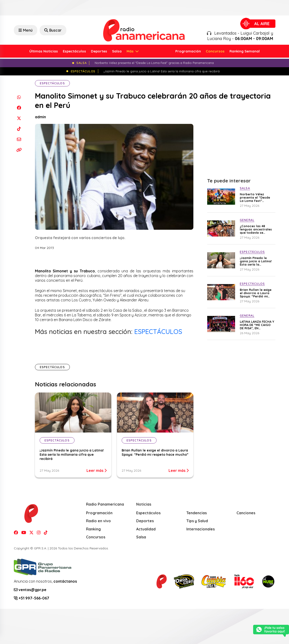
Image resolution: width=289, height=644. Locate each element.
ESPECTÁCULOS (158, 331)
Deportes (99, 51)
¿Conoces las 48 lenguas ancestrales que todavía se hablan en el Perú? (256, 229)
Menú (26, 30)
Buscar (53, 30)
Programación (188, 51)
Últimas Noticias (44, 51)
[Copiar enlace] (19, 150)
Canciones (246, 513)
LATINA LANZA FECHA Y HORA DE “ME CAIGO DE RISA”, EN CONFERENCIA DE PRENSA (257, 325)
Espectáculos (74, 51)
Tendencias (197, 513)
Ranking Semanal (245, 51)
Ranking (93, 529)
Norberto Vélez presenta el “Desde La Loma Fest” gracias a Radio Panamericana (255, 197)
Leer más (97, 470)
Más (131, 51)
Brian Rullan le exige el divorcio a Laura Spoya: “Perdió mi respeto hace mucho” (155, 452)
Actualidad (146, 529)
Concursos (215, 51)
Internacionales (201, 529)
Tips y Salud (197, 521)
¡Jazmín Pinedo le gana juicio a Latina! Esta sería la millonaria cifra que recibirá (72, 455)
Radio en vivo (98, 521)
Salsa (117, 51)
